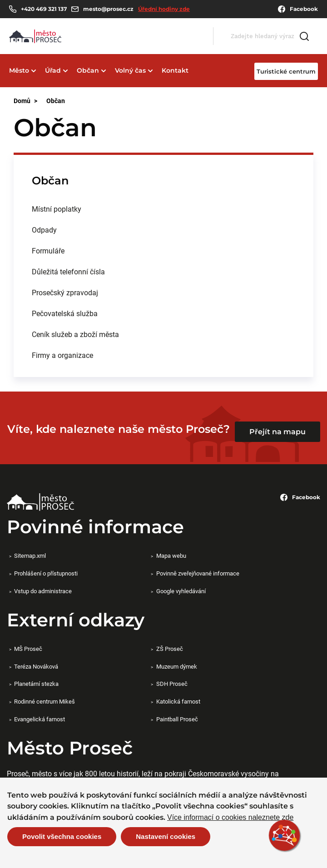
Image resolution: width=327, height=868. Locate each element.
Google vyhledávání (181, 591)
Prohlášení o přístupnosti (46, 573)
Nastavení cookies (166, 837)
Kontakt (175, 70)
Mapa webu (171, 556)
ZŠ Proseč (170, 649)
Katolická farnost (178, 701)
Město (19, 70)
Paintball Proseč (177, 719)
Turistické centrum (286, 71)
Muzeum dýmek (177, 666)
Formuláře (48, 250)
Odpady (44, 230)
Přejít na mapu (277, 432)
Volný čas (130, 70)
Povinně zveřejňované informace (198, 573)
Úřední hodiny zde (164, 9)
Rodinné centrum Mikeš (45, 701)
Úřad (53, 70)
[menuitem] (163, 209)
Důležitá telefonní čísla (68, 271)
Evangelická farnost (40, 719)
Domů (22, 101)
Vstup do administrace (43, 591)
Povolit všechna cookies (62, 837)
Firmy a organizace (62, 355)
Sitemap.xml (30, 556)
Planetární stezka (36, 684)
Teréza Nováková (36, 666)
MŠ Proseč (28, 649)
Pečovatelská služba (65, 313)
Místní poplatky (57, 209)
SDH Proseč (172, 684)
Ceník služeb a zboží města (75, 334)
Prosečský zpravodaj (65, 292)
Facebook (298, 9)
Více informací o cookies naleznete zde (230, 818)
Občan (88, 70)
